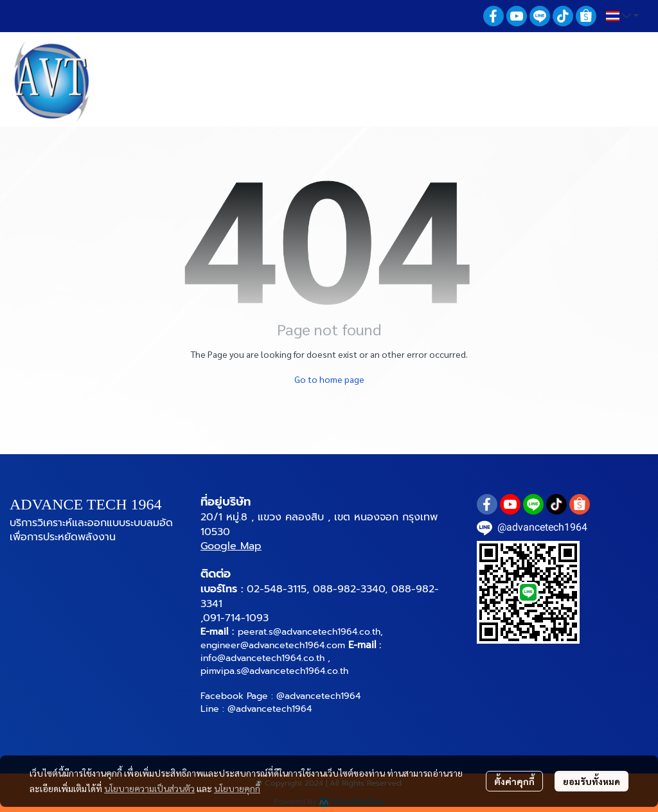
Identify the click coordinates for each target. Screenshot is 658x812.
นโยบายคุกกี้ (237, 788)
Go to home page (329, 379)
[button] (622, 16)
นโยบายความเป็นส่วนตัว (149, 788)
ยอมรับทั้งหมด (591, 781)
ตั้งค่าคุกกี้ (514, 781)
